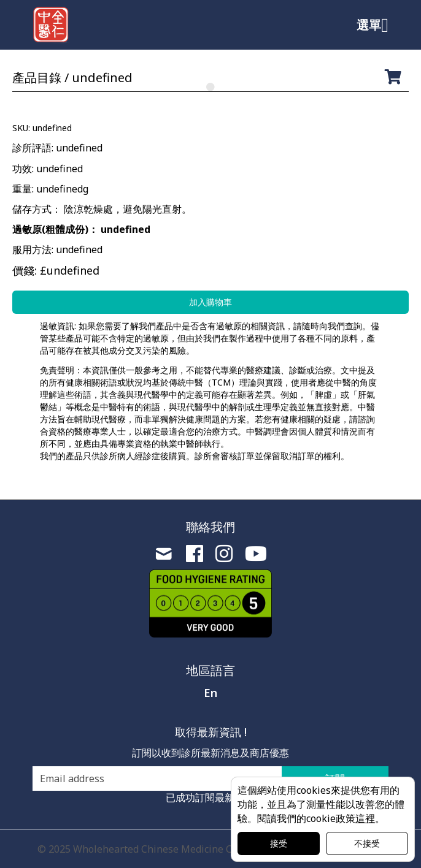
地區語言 (210, 670)
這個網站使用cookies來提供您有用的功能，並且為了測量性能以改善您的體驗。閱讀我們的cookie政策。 (321, 804)
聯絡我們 (210, 527)
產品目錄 (37, 78)
